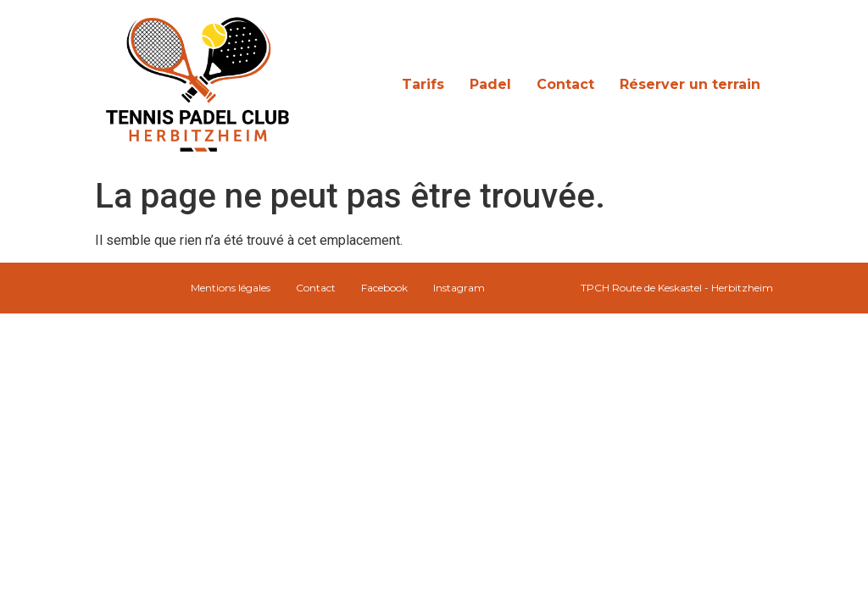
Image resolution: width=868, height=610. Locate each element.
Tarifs (423, 84)
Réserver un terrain (690, 84)
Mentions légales (231, 288)
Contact (565, 84)
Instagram (459, 288)
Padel (490, 84)
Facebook (384, 288)
